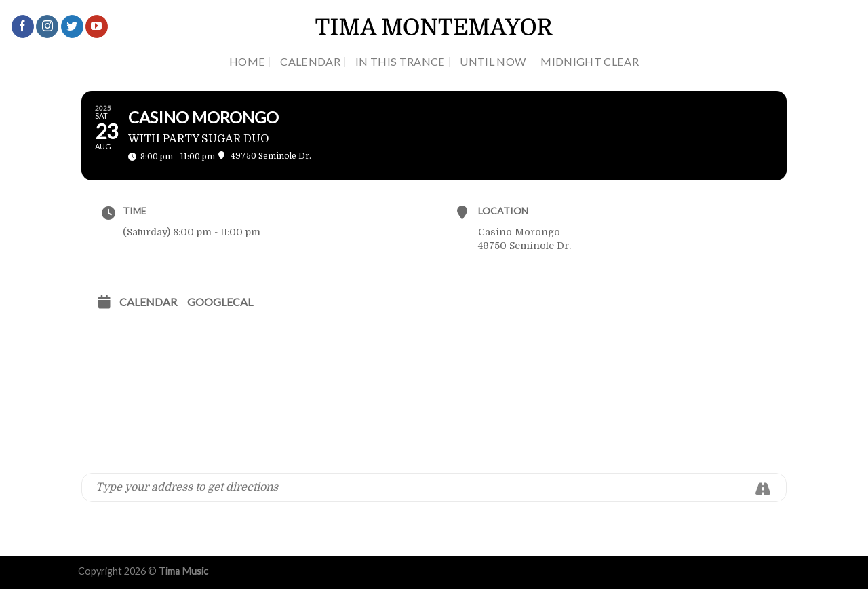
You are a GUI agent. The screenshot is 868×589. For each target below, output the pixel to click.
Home (247, 61)
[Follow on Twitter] (72, 26)
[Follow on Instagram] (47, 26)
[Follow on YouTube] (97, 26)
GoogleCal (220, 302)
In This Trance (400, 61)
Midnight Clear (590, 61)
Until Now (493, 61)
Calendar (310, 61)
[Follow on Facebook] (23, 26)
